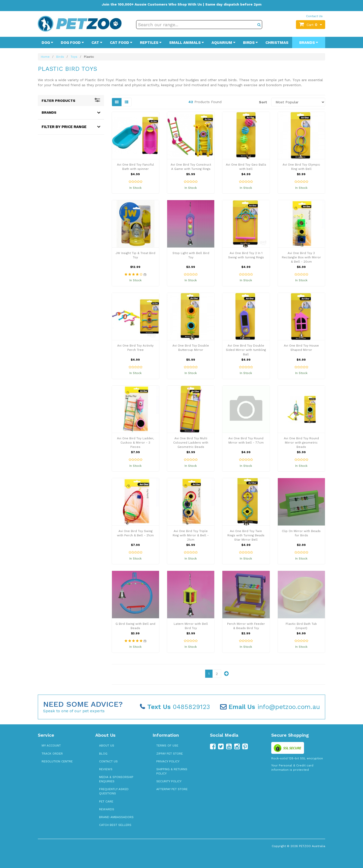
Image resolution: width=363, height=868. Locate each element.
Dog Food (72, 43)
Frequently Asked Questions (114, 791)
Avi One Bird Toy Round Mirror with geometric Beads (301, 443)
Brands (309, 43)
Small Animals (187, 43)
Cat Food (121, 43)
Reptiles (151, 43)
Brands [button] (49, 112)
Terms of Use (167, 746)
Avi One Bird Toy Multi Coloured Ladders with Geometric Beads (191, 443)
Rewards (107, 809)
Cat (97, 43)
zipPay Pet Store (170, 754)
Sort (263, 102)
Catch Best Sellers (115, 825)
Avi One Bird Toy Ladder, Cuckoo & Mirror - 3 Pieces (135, 443)
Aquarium (223, 43)
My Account (51, 746)
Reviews (106, 769)
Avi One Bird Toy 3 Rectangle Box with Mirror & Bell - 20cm (301, 257)
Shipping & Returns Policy (172, 771)
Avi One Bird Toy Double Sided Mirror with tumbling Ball (246, 350)
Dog (47, 43)
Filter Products (71, 101)
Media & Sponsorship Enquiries (116, 779)
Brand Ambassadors (116, 817)
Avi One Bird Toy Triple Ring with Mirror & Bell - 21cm (191, 535)
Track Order (52, 754)
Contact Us (314, 16)
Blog (103, 754)
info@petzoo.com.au (270, 707)
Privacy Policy (168, 761)
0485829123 (175, 707)
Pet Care (106, 801)
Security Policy (169, 781)
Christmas (277, 43)
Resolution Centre (57, 761)
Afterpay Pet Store (172, 789)
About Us (107, 746)
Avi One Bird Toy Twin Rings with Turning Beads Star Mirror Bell (246, 535)
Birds (250, 43)
